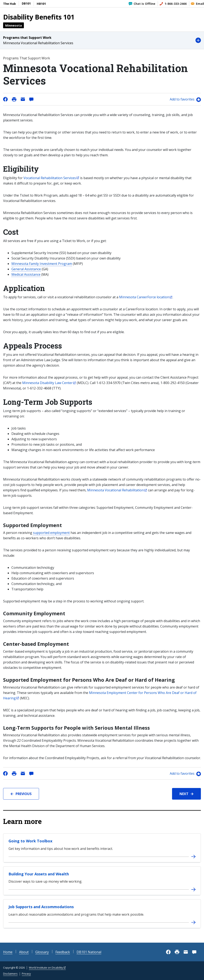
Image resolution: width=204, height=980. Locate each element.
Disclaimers (10, 974)
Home (8, 952)
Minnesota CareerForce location (144, 297)
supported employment (51, 533)
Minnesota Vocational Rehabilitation (115, 490)
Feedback (63, 952)
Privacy (26, 974)
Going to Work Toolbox (30, 841)
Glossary (42, 952)
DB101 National (89, 952)
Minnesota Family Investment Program (42, 264)
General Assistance (26, 269)
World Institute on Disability (46, 968)
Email (200, 4)
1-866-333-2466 (176, 4)
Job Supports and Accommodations (41, 907)
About (24, 952)
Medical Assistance (26, 274)
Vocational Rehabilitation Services (50, 178)
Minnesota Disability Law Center (47, 383)
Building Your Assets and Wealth (39, 874)
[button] (102, 40)
